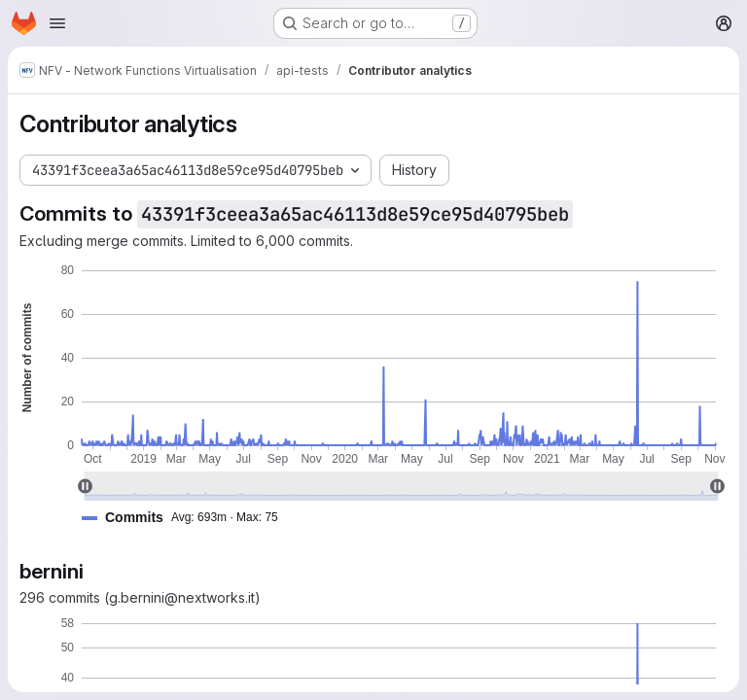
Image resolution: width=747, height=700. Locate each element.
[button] (188, 518)
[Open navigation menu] (57, 23)
